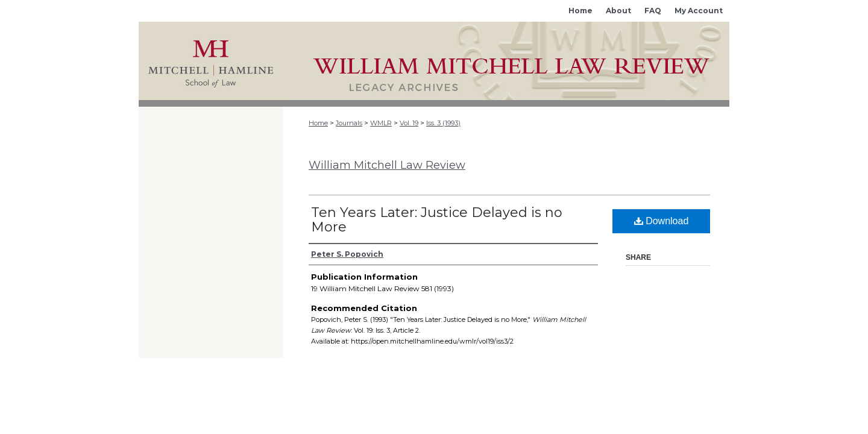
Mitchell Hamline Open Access (506, 61)
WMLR (381, 123)
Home (318, 123)
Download (662, 221)
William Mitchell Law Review (387, 165)
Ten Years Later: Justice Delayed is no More (437, 220)
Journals (349, 123)
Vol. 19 (409, 123)
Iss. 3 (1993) (443, 123)
